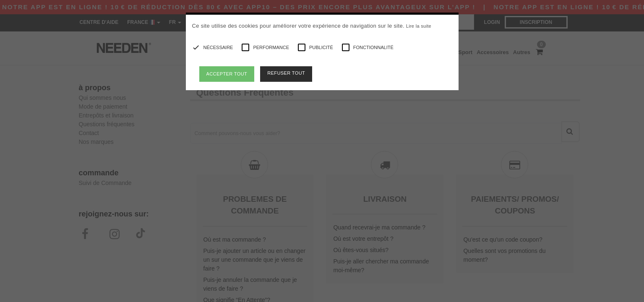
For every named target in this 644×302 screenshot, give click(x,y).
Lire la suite (419, 26)
